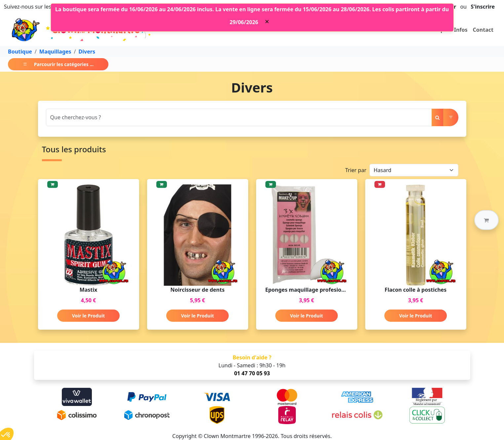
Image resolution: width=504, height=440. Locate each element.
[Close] (267, 21)
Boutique (20, 52)
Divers (87, 52)
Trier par (356, 170)
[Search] (239, 117)
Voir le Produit (88, 316)
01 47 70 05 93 (252, 373)
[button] (486, 220)
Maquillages (55, 52)
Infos (461, 30)
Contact (483, 30)
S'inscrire (483, 7)
